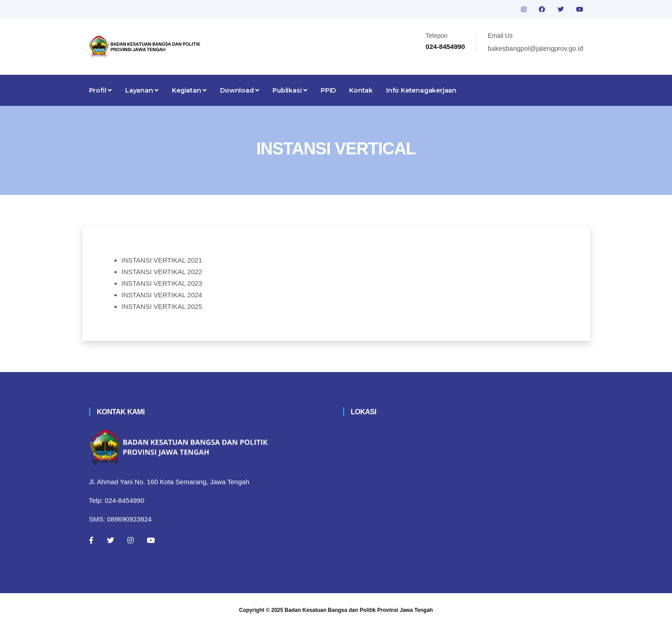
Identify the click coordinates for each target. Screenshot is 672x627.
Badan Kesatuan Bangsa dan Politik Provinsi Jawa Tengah (359, 610)
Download (240, 90)
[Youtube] (151, 540)
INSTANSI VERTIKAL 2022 (162, 272)
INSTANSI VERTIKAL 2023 (162, 283)
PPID (328, 90)
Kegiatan (189, 90)
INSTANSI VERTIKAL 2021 (162, 260)
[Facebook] (91, 540)
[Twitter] (110, 540)
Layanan (142, 90)
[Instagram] (130, 540)
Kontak (361, 90)
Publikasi (290, 90)
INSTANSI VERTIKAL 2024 (162, 295)
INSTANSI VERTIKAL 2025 (162, 306)
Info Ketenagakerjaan (421, 90)
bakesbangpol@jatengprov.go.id (535, 48)
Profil (100, 90)
